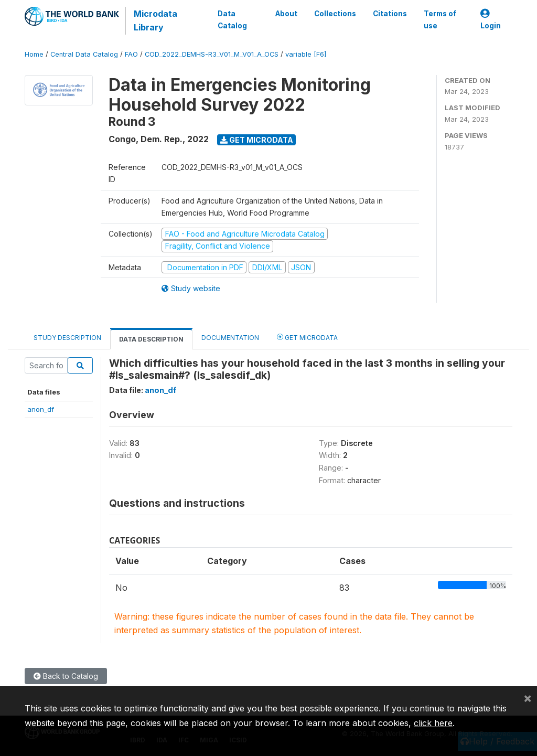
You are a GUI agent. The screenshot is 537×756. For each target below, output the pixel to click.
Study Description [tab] (67, 338)
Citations (390, 14)
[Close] (528, 698)
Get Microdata (257, 140)
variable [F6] (306, 54)
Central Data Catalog (84, 54)
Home (34, 54)
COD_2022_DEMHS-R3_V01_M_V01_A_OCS (212, 54)
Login (491, 20)
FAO (131, 54)
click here (433, 723)
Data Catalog (232, 19)
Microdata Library (155, 20)
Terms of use (440, 19)
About (286, 14)
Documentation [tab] (230, 338)
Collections (335, 14)
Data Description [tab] (151, 339)
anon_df (41, 409)
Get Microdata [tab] (307, 337)
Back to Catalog (66, 676)
